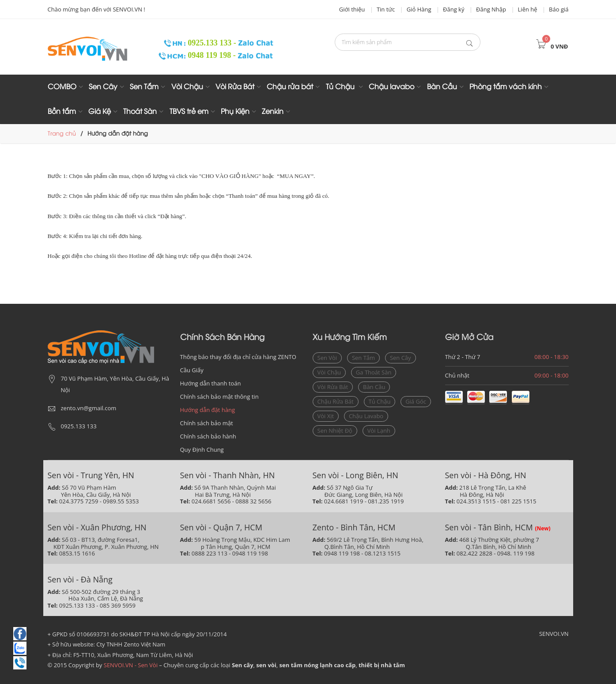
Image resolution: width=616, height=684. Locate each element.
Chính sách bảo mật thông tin (219, 397)
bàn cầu (374, 387)
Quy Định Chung (202, 450)
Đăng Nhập (491, 9)
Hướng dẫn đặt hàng (208, 410)
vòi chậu (329, 372)
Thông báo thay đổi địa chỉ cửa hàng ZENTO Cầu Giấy (238, 363)
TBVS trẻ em (189, 112)
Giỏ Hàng (419, 9)
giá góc (416, 401)
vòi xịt (326, 416)
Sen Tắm (144, 87)
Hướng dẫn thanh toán (211, 383)
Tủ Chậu (341, 87)
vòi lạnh (379, 431)
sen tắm (363, 358)
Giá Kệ (100, 112)
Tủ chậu (380, 401)
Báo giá (559, 9)
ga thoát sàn (374, 372)
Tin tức (386, 9)
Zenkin (273, 112)
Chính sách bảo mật (207, 423)
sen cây (401, 358)
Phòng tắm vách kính (506, 87)
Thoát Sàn (140, 112)
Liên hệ (528, 9)
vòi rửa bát (333, 387)
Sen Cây (103, 87)
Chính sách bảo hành (208, 436)
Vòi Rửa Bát (235, 87)
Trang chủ (62, 134)
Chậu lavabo (391, 87)
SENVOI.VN (554, 634)
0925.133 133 (195, 43)
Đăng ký (453, 9)
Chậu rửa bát (290, 87)
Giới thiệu (352, 9)
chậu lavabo (366, 416)
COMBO (62, 87)
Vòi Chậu (187, 87)
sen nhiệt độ (335, 431)
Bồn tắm (62, 112)
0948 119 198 (196, 55)
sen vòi (327, 358)
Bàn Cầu (442, 87)
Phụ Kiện (235, 112)
